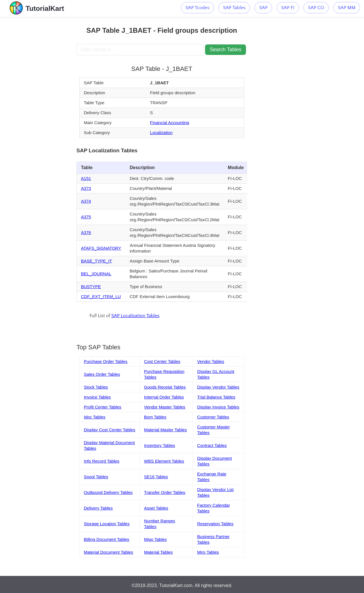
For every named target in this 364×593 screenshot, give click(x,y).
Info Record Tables (102, 461)
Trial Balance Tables (216, 397)
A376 (86, 232)
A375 (86, 217)
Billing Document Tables (107, 539)
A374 (86, 201)
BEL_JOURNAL (96, 274)
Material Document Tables (108, 552)
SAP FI (288, 8)
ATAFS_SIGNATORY (101, 248)
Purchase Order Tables (106, 361)
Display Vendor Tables (218, 387)
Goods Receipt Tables (165, 387)
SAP (263, 8)
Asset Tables (156, 508)
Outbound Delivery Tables (108, 492)
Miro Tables (208, 552)
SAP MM (347, 8)
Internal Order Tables (164, 397)
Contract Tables (212, 445)
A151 (86, 178)
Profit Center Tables (103, 407)
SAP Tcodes (197, 8)
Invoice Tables (97, 397)
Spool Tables (96, 477)
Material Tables (159, 552)
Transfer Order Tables (165, 492)
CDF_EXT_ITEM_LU (101, 296)
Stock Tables (96, 387)
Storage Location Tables (107, 524)
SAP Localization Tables (135, 316)
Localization (161, 133)
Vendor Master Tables (165, 407)
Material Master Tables (166, 430)
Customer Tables (213, 417)
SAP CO (316, 8)
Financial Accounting (170, 123)
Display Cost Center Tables (110, 430)
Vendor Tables (211, 361)
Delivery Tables (98, 508)
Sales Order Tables (102, 374)
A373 (86, 188)
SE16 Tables (156, 477)
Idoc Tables (95, 417)
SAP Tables (234, 8)
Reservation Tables (215, 524)
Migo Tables (156, 539)
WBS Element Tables (164, 461)
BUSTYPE (91, 287)
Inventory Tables (160, 445)
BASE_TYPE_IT (97, 261)
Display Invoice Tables (218, 407)
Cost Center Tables (162, 361)
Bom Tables (155, 417)
